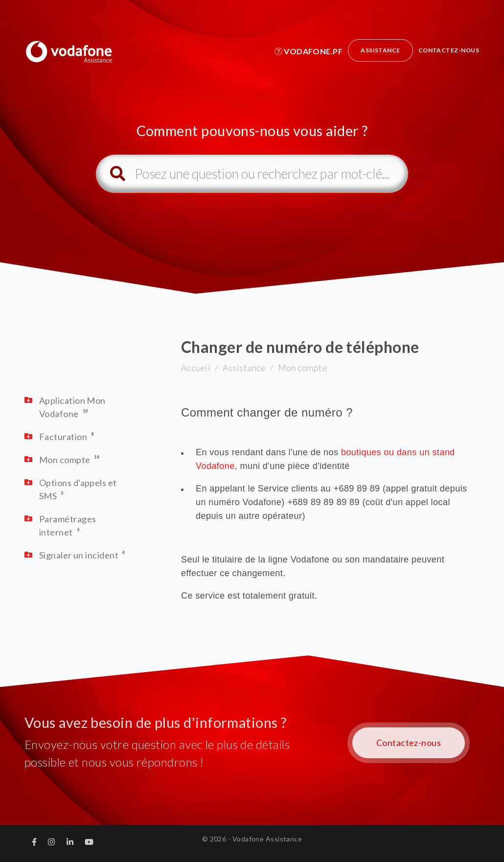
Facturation (63, 437)
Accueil (196, 368)
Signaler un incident (79, 555)
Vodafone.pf (309, 51)
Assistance (380, 50)
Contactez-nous (449, 50)
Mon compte (303, 368)
